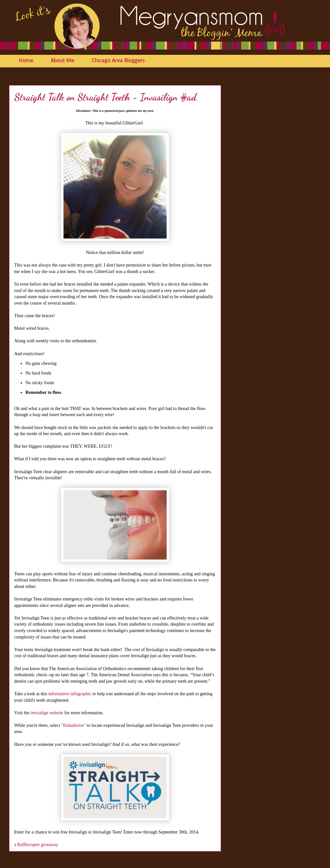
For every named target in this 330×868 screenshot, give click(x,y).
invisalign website (47, 713)
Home (26, 61)
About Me (62, 61)
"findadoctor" (73, 725)
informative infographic (70, 694)
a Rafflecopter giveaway (36, 845)
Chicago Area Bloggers (118, 61)
